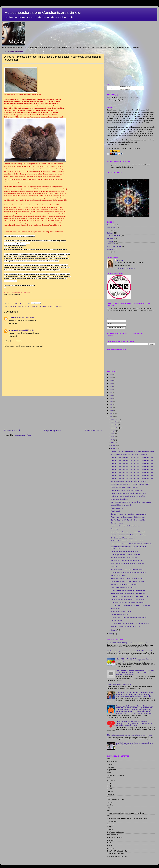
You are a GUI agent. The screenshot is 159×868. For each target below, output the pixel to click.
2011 (111, 634)
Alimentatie (111, 228)
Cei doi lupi (115, 529)
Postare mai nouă (12, 430)
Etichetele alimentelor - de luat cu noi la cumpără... (128, 579)
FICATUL (114, 567)
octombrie (115, 425)
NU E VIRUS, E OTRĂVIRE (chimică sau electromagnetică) (127, 643)
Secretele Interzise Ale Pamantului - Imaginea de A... (129, 514)
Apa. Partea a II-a (117, 508)
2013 (111, 413)
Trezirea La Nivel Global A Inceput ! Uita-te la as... (128, 517)
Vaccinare (110, 249)
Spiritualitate (43, 306)
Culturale (110, 233)
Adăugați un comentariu (13, 341)
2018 (111, 398)
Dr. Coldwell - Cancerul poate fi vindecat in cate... (128, 541)
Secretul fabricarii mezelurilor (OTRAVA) (124, 585)
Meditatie (28, 306)
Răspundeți (13, 323)
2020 (111, 392)
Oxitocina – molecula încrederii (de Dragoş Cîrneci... (129, 599)
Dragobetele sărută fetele (119, 499)
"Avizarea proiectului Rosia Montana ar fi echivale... (128, 535)
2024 (111, 380)
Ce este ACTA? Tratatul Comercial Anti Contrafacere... (129, 617)
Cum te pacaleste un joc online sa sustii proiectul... (128, 602)
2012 (111, 416)
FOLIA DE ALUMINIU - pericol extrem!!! (124, 487)
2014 (111, 410)
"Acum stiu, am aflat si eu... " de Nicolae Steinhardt (128, 532)
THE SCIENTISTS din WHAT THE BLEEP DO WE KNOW (130, 605)
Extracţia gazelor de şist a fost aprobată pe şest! (127, 570)
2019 (111, 395)
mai (113, 440)
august (114, 431)
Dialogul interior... (117, 523)
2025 (111, 377)
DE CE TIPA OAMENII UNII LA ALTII (123, 587)
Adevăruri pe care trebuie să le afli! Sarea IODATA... (128, 493)
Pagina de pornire (53, 430)
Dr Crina (120, 260)
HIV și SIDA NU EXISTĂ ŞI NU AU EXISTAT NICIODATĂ (130, 623)
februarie (115, 449)
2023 (111, 383)
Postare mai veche (93, 430)
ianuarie (114, 630)
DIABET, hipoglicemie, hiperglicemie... (120, 684)
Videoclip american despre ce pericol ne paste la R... (129, 481)
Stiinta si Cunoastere (55, 306)
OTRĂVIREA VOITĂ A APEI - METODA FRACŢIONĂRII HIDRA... (133, 451)
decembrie (115, 419)
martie (114, 446)
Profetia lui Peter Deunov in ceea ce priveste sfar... (128, 496)
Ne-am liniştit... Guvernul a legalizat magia (125, 526)
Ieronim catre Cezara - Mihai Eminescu (124, 558)
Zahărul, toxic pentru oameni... (121, 614)
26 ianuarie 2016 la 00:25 (25, 318)
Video (109, 252)
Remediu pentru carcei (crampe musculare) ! (126, 555)
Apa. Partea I (115, 511)
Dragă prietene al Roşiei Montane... (123, 538)
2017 (111, 401)
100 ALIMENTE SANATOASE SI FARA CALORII (127, 582)
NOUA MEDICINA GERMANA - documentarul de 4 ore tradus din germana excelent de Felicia (134, 660)
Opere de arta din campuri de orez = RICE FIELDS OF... (130, 596)
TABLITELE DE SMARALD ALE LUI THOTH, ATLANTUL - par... (132, 457)
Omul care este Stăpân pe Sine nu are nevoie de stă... (129, 590)
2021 (111, 389)
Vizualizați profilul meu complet (125, 268)
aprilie (114, 443)
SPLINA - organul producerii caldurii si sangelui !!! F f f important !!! (130, 651)
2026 (111, 375)
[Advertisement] (53, 412)
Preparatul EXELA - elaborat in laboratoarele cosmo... (129, 593)
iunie (113, 437)
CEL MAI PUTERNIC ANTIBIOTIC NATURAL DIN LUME (130, 484)
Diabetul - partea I (117, 620)
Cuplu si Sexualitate (17, 306)
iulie (113, 434)
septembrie (115, 428)
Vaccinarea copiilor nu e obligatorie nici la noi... (127, 626)
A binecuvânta (116, 608)
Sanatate (35, 306)
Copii (109, 230)
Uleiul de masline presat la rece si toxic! (124, 552)
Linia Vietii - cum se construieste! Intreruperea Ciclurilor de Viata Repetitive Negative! (135, 744)
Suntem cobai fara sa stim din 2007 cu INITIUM (127, 490)
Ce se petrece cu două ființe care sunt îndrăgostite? (128, 573)
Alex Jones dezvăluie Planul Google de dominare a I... (129, 564)
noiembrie (115, 422)
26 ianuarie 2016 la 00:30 (25, 330)
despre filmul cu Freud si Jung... (122, 611)
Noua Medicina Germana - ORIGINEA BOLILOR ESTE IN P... (132, 544)
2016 (111, 404)
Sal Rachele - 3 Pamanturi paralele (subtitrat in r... (128, 561)
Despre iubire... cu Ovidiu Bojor (121, 505)
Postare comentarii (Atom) (22, 435)
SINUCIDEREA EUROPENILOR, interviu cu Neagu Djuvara (131, 502)
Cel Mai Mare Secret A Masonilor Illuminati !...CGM (128, 520)
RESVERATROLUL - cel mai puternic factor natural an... (130, 454)
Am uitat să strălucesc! (119, 576)
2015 (111, 407)
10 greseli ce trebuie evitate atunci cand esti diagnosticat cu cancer (130, 735)
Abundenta (111, 225)
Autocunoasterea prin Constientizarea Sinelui (43, 12)
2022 (111, 387)
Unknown (12, 318)
